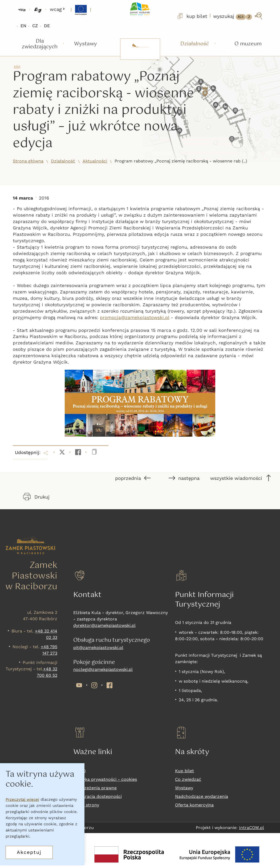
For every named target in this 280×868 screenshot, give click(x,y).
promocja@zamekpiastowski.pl (135, 317)
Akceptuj (29, 856)
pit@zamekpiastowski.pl (98, 648)
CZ (35, 26)
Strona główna (28, 161)
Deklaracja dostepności (98, 796)
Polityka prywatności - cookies (105, 779)
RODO (80, 771)
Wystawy (184, 788)
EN (23, 26)
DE (47, 26)
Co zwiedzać (188, 779)
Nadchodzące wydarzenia (202, 796)
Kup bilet (184, 771)
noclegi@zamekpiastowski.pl (103, 669)
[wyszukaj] (238, 16)
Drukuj (36, 497)
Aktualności (95, 161)
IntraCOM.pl (251, 828)
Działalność (63, 161)
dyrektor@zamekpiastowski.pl (104, 625)
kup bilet (192, 16)
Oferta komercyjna (194, 805)
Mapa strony (86, 805)
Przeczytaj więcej (22, 803)
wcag (57, 9)
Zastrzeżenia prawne (95, 788)
